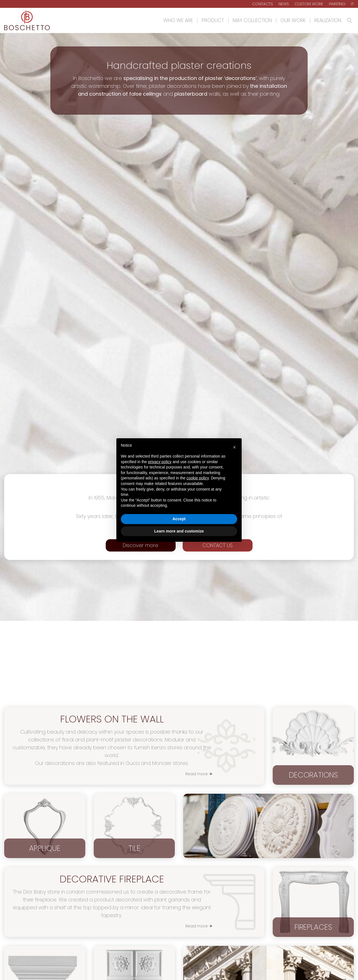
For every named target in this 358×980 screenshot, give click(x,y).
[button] (234, 447)
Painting (337, 4)
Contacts (263, 4)
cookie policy (198, 478)
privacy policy (160, 462)
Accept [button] (179, 519)
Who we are (178, 20)
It (352, 4)
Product (213, 20)
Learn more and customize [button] (179, 531)
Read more (197, 926)
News (284, 4)
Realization (328, 20)
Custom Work (309, 4)
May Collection (252, 20)
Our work (293, 20)
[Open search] (350, 20)
